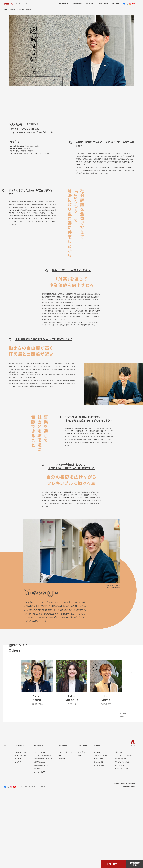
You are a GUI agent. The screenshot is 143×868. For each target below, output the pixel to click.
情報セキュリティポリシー (123, 836)
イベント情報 (103, 4)
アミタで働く (90, 4)
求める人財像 (98, 833)
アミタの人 (62, 833)
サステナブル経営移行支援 (42, 830)
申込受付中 (82, 827)
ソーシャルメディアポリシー (123, 843)
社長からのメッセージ (101, 830)
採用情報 (116, 4)
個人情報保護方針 (121, 833)
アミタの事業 (77, 4)
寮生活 (61, 830)
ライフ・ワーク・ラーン (65, 827)
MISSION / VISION (21, 827)
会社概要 (18, 833)
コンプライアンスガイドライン (124, 830)
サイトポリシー (119, 840)
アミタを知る (63, 4)
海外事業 (37, 843)
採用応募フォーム (100, 840)
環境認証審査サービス (41, 840)
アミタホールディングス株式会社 (124, 858)
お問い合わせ (119, 827)
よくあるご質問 (99, 836)
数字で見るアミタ (21, 830)
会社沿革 (18, 836)
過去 (80, 830)
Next (131, 753)
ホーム (7, 820)
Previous (12, 753)
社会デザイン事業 (39, 827)
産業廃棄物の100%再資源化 (43, 833)
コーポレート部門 (39, 846)
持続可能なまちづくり (41, 836)
